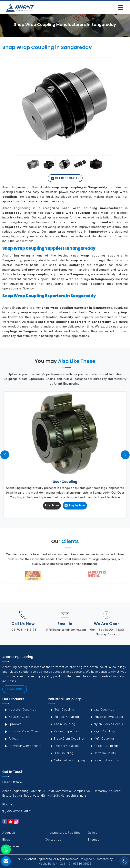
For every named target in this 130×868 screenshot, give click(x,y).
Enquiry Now (75, 505)
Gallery (93, 833)
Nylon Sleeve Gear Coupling (108, 724)
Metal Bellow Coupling (67, 760)
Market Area (11, 846)
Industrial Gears (17, 717)
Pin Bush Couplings (65, 717)
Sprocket (13, 724)
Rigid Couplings (103, 731)
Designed (86, 859)
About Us (9, 833)
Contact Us (53, 840)
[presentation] (5, 455)
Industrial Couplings (20, 710)
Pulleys (11, 739)
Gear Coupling (62, 710)
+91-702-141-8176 (23, 630)
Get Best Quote (65, 178)
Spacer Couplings (104, 746)
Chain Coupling (63, 724)
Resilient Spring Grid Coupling (68, 731)
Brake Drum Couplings (67, 739)
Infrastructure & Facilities (63, 833)
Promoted (102, 859)
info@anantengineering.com (66, 630)
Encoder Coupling (64, 746)
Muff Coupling (102, 739)
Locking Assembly (104, 760)
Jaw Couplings (102, 710)
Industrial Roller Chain (21, 731)
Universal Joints (103, 753)
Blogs (6, 840)
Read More (52, 505)
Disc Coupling (61, 753)
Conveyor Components (23, 746)
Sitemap (94, 840)
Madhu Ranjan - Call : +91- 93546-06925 (65, 864)
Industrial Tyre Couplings (108, 717)
